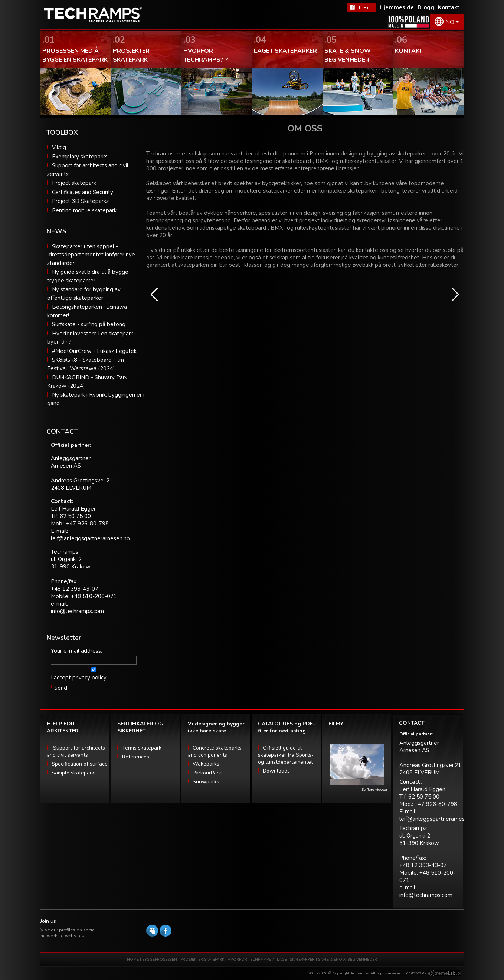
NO (450, 22)
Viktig (59, 147)
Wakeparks (206, 764)
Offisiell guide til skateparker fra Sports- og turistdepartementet (286, 755)
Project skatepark (74, 183)
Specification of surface (80, 764)
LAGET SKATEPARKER (296, 960)
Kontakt (449, 7)
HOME (133, 960)
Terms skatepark (142, 748)
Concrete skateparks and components (215, 751)
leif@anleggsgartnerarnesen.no (90, 538)
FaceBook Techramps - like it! (361, 7)
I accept (61, 678)
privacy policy (89, 678)
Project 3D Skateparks (80, 201)
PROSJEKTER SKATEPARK (203, 960)
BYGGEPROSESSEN (160, 960)
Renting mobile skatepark (84, 210)
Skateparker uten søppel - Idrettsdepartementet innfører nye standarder (91, 255)
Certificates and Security (83, 192)
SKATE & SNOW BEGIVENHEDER (348, 960)
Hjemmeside (397, 7)
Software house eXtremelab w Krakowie (444, 973)
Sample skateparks (74, 773)
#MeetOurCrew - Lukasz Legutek (94, 351)
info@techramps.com (77, 611)
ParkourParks (208, 773)
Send (61, 688)
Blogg (426, 7)
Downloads (276, 771)
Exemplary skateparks (80, 157)
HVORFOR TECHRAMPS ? (251, 960)
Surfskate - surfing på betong (89, 324)
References (136, 757)
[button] (155, 295)
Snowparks (206, 782)
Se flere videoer (374, 790)
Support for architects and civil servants (76, 751)
